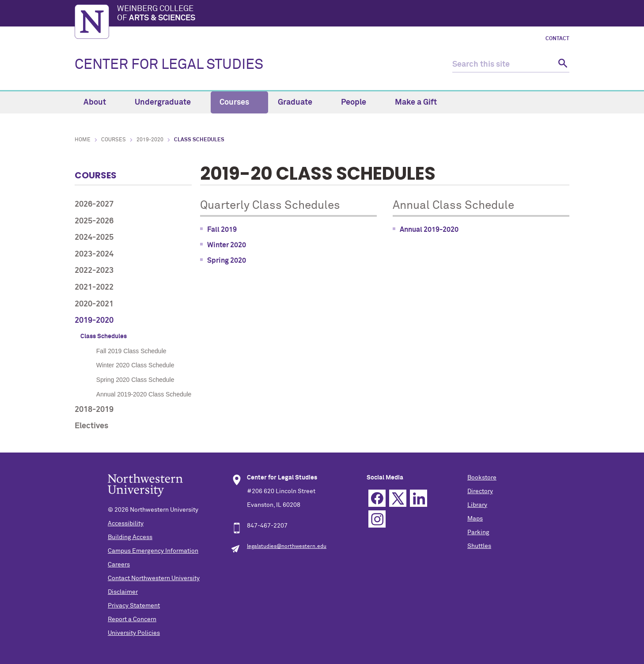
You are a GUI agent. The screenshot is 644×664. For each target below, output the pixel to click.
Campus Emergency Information (153, 551)
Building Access (130, 537)
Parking (478, 532)
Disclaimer (123, 592)
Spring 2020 (227, 260)
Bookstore (482, 478)
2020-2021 (94, 304)
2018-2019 (94, 410)
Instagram (377, 519)
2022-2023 (94, 271)
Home (83, 140)
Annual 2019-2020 (429, 230)
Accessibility (126, 524)
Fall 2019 (222, 230)
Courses (239, 102)
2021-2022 (94, 287)
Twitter (398, 498)
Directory (480, 491)
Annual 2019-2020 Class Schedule (144, 394)
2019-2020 (150, 140)
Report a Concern (132, 619)
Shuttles (479, 546)
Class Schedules (104, 336)
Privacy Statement (134, 606)
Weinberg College (343, 14)
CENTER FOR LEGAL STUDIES (169, 65)
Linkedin (419, 498)
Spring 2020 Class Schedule (135, 380)
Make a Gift (416, 102)
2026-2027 (94, 204)
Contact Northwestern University (154, 578)
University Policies (134, 633)
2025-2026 (94, 221)
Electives (91, 426)
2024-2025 (94, 238)
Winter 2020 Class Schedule (135, 365)
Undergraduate (168, 102)
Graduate (300, 102)
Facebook (377, 498)
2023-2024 (94, 254)
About (100, 102)
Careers (119, 565)
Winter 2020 (227, 245)
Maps (475, 519)
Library (477, 505)
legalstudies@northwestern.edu (287, 547)
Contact (557, 39)
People (359, 102)
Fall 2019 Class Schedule (131, 351)
